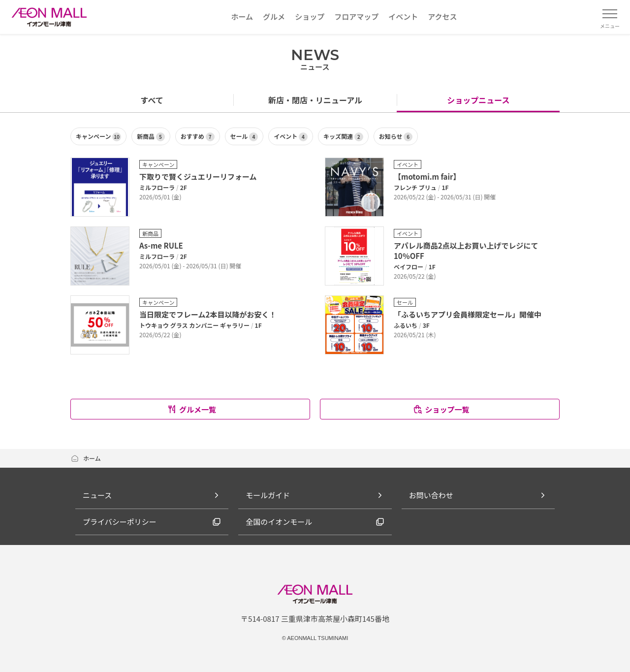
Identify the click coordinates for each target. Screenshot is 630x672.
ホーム (86, 458)
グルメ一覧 (191, 409)
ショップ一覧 (441, 409)
